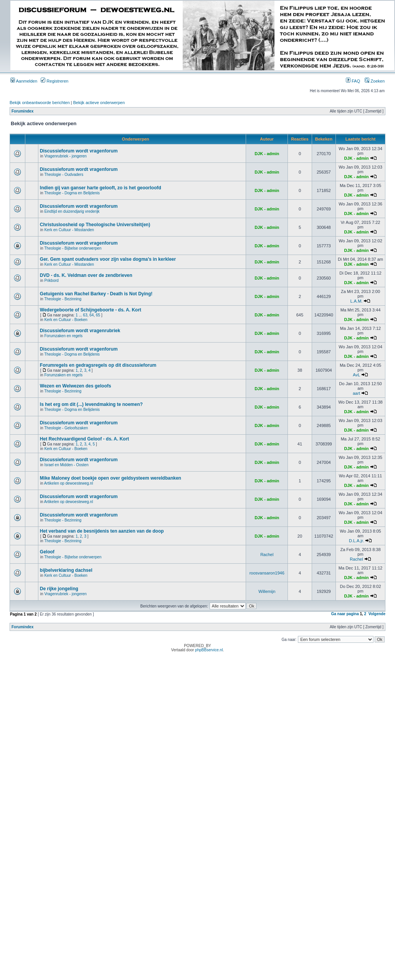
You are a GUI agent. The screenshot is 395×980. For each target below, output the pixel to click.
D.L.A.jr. (356, 541)
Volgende (377, 614)
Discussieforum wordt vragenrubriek (80, 331)
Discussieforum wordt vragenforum (79, 151)
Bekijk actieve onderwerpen (99, 103)
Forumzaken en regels (63, 336)
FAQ (353, 81)
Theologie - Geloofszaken (66, 428)
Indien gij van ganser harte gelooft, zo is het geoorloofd (101, 188)
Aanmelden (24, 81)
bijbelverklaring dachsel (66, 570)
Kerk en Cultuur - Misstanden (69, 230)
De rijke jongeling (59, 589)
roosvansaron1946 (267, 573)
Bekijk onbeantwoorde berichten (40, 103)
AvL (356, 375)
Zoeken (375, 81)
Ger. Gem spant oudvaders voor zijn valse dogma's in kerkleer (108, 259)
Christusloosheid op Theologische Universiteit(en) (95, 225)
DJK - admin (267, 154)
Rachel (267, 555)
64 (92, 315)
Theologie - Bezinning (63, 299)
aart (356, 393)
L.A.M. (357, 301)
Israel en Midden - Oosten (66, 465)
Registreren (55, 81)
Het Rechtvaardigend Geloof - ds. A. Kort (84, 439)
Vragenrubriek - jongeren (65, 156)
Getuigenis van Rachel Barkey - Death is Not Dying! (96, 294)
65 (98, 315)
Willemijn (267, 591)
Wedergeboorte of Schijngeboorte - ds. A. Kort (91, 310)
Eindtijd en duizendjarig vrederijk (72, 211)
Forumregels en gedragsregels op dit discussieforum (98, 365)
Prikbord (51, 281)
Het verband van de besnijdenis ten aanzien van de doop (102, 531)
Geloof (47, 552)
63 (85, 315)
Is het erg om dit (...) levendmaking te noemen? (91, 404)
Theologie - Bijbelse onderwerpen (73, 248)
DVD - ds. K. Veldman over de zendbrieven (86, 275)
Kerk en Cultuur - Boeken (66, 320)
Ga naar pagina (345, 614)
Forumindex (22, 111)
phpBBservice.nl (209, 650)
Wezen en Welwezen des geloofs (76, 386)
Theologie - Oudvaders (64, 175)
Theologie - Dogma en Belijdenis (72, 193)
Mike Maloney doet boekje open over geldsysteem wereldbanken (111, 478)
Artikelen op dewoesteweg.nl (69, 483)
